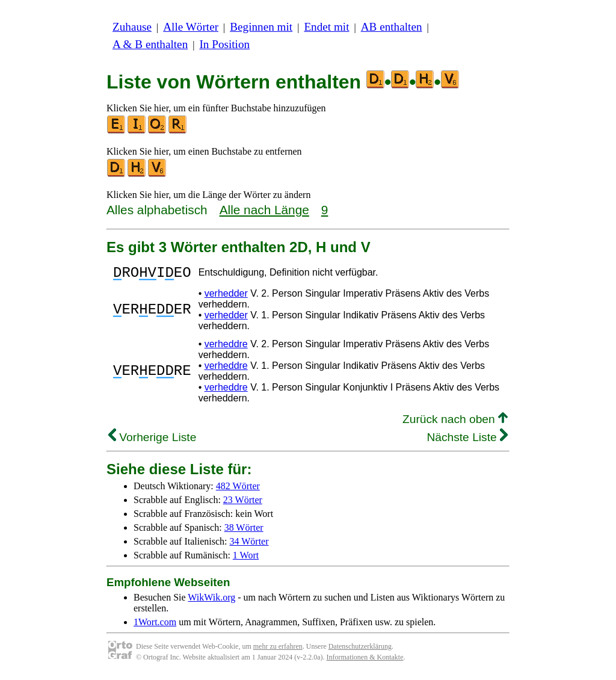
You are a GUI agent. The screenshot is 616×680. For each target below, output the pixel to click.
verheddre (226, 348)
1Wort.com (155, 626)
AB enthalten (392, 27)
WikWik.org (211, 601)
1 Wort (246, 559)
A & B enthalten (150, 44)
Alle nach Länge (264, 210)
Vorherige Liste (152, 441)
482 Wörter (238, 490)
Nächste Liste (467, 441)
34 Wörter (249, 545)
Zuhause (132, 27)
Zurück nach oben (455, 423)
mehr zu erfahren (278, 650)
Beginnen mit (261, 27)
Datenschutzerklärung (360, 650)
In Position (224, 44)
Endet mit (326, 27)
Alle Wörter (191, 27)
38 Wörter (244, 531)
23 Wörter (243, 503)
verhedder (226, 297)
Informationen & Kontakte (365, 661)
